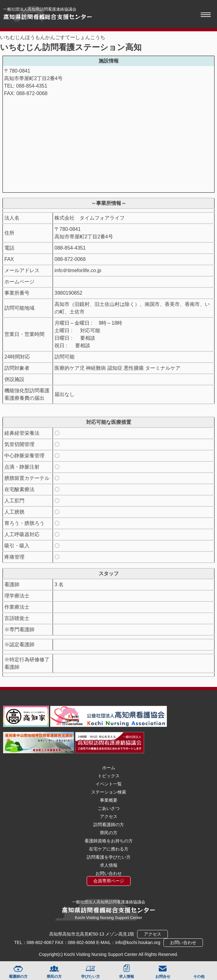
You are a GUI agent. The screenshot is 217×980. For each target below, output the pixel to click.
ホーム (109, 768)
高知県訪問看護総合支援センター (48, 17)
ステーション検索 (109, 792)
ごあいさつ (109, 808)
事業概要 (109, 800)
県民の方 (54, 977)
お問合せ (163, 977)
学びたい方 (90, 977)
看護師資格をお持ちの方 (109, 841)
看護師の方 (18, 977)
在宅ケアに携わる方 (109, 849)
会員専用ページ (109, 881)
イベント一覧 (109, 784)
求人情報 (127, 977)
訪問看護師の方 (109, 825)
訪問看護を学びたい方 (109, 857)
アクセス (109, 816)
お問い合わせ (109, 873)
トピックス (109, 776)
